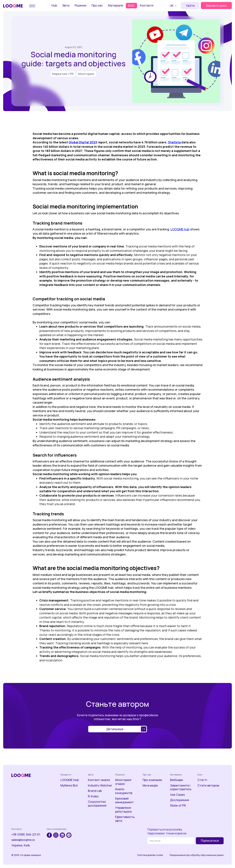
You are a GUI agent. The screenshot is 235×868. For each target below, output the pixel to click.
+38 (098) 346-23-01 (26, 834)
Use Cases (177, 795)
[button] (174, 6)
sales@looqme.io (23, 840)
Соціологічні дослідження (97, 804)
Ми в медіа (150, 785)
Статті (202, 780)
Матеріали (115, 5)
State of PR (178, 806)
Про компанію (152, 780)
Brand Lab (95, 791)
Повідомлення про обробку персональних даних (197, 855)
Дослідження (180, 800)
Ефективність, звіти (125, 819)
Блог (131, 5)
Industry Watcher (100, 785)
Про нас (97, 5)
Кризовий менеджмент (124, 800)
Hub (54, 5)
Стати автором (208, 785)
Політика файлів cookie (150, 855)
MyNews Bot (69, 785)
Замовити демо (216, 6)
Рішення (81, 5)
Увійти (190, 6)
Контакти (147, 5)
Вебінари (177, 780)
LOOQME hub (180, 229)
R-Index (93, 796)
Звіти (66, 5)
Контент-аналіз (99, 780)
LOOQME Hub (70, 780)
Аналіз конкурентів (124, 791)
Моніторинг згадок (123, 782)
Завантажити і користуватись (181, 787)
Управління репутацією (124, 810)
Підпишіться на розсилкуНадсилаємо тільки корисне (167, 831)
